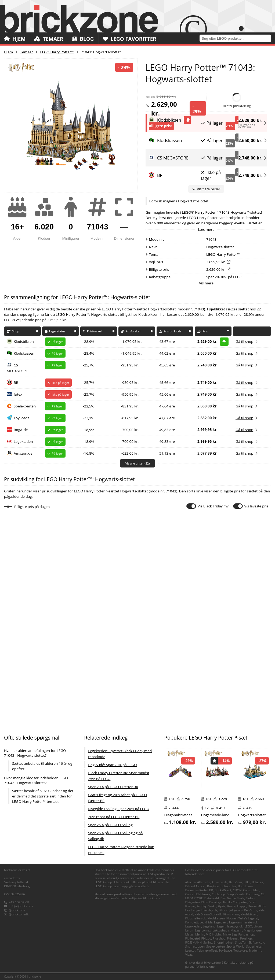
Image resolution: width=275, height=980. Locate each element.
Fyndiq (201, 906)
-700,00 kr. (130, 430)
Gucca (231, 906)
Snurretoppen (195, 946)
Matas (189, 934)
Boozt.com (245, 886)
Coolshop (218, 894)
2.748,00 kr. (251, 158)
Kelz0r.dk (251, 910)
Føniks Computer (235, 902)
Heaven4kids (257, 906)
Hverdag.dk (209, 910)
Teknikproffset (207, 950)
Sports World (236, 946)
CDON (237, 890)
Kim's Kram (231, 914)
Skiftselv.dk (256, 942)
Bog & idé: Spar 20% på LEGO (112, 765)
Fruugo (190, 906)
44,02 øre (167, 353)
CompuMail (251, 890)
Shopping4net (224, 942)
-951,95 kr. (130, 365)
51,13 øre (167, 453)
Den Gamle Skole (232, 898)
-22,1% (89, 418)
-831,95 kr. (130, 406)
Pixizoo (206, 938)
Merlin (200, 934)
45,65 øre (167, 365)
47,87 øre (167, 418)
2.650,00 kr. (251, 140)
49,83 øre (167, 430)
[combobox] (237, 38)
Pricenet (233, 938)
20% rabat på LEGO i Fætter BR (114, 817)
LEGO (248, 926)
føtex (18, 394)
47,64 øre (167, 406)
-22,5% (89, 406)
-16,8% (89, 453)
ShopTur (241, 942)
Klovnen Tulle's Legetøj (242, 918)
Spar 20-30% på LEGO (224, 277)
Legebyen (221, 922)
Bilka (247, 882)
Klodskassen (24, 353)
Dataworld (212, 898)
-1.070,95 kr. (131, 341)
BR (16, 383)
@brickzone (17, 910)
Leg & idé (206, 922)
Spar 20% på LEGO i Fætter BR (113, 787)
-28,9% (89, 341)
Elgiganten (192, 902)
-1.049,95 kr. (131, 353)
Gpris (222, 906)
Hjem (15, 39)
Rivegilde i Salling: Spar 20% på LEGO (119, 809)
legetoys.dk (235, 926)
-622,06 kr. (130, 453)
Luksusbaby (221, 930)
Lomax (206, 930)
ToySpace (22, 418)
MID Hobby (214, 934)
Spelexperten (25, 406)
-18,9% (89, 430)
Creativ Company (247, 894)
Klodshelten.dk (195, 918)
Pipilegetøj (192, 938)
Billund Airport (195, 886)
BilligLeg (258, 882)
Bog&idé (21, 430)
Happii (242, 906)
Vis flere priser (206, 189)
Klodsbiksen (148, 314)
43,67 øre (167, 341)
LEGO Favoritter (130, 39)
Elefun (250, 898)
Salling (208, 942)
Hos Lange (192, 910)
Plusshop (219, 938)
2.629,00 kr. (251, 119)
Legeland (209, 926)
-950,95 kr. (130, 383)
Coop (230, 894)
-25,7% (89, 365)
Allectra (190, 882)
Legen (221, 926)
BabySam (236, 882)
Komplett (191, 922)
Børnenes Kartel (196, 890)
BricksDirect (223, 890)
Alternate (204, 882)
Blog (83, 39)
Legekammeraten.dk (243, 922)
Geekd (212, 906)
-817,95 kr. (130, 418)
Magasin (236, 930)
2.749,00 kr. (251, 175)
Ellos (204, 902)
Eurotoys (215, 902)
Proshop (246, 938)
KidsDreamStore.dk (208, 914)
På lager (212, 123)
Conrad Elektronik (198, 894)
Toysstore (240, 950)
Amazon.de (23, 453)
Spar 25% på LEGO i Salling (110, 825)
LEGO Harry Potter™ (57, 52)
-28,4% (89, 353)
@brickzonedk (19, 914)
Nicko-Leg (230, 934)
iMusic (223, 910)
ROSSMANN (193, 942)
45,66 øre (167, 383)
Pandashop (246, 934)
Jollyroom (236, 910)
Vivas (189, 954)
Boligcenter (228, 886)
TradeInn (255, 950)
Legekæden (23, 441)
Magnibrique (253, 930)
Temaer (49, 39)
